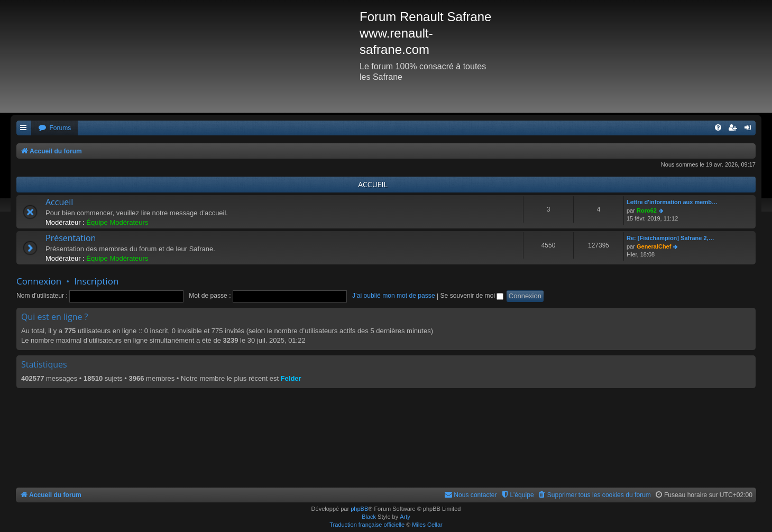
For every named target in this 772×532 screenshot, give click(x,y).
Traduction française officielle (367, 525)
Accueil (59, 202)
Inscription (96, 281)
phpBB (359, 509)
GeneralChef (654, 246)
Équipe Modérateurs (117, 222)
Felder (291, 378)
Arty (405, 517)
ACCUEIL (373, 184)
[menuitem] (54, 128)
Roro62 (647, 210)
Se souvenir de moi (472, 296)
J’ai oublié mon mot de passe (394, 296)
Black (369, 517)
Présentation (71, 238)
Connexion (39, 281)
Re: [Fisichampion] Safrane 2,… (670, 238)
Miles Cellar (427, 525)
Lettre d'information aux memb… (672, 202)
